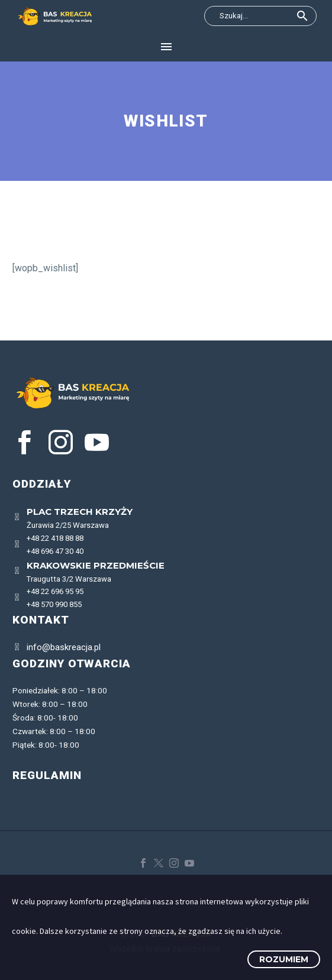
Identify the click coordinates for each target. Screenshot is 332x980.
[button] (302, 16)
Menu (166, 47)
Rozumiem (284, 959)
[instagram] (61, 442)
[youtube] (97, 442)
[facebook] (25, 442)
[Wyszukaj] (260, 16)
